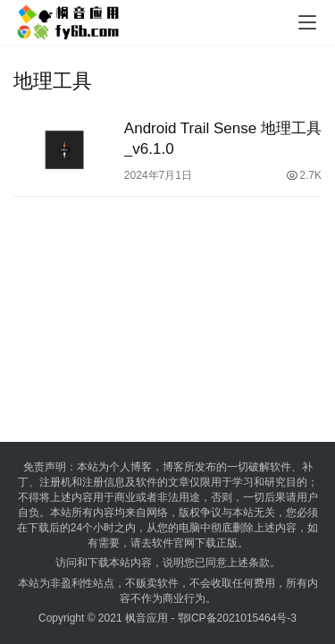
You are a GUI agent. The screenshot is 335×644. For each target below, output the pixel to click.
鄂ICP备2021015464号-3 (237, 618)
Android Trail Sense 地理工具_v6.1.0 (223, 139)
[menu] (307, 22)
